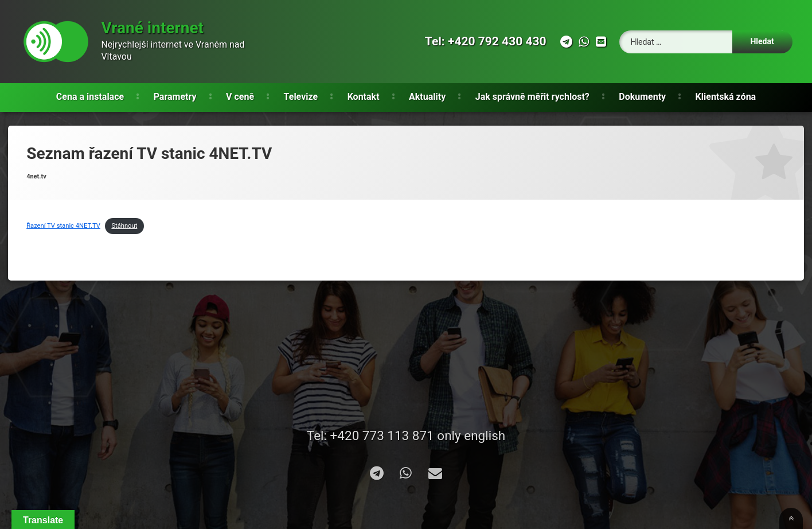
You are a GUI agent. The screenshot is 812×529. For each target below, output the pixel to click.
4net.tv (36, 176)
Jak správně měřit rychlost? (532, 97)
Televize (301, 97)
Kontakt (364, 97)
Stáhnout (124, 226)
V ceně (240, 97)
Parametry (175, 97)
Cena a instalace (90, 97)
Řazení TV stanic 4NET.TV (63, 226)
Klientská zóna (726, 97)
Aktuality (427, 97)
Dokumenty (642, 97)
